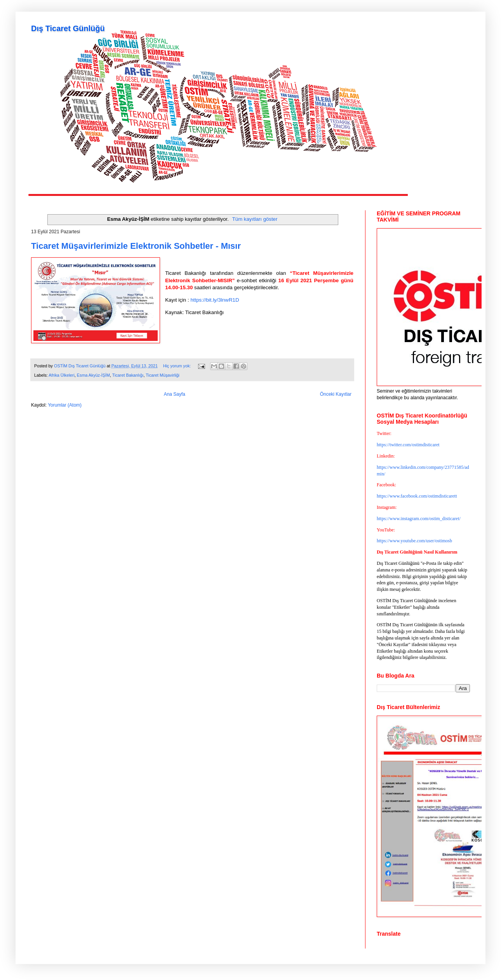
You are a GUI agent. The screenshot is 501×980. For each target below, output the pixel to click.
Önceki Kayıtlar (336, 394)
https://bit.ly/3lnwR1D (215, 300)
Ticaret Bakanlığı (128, 375)
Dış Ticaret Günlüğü (68, 28)
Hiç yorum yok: (177, 366)
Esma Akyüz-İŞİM (93, 375)
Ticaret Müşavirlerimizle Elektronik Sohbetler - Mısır (136, 246)
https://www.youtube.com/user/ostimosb (414, 541)
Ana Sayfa (175, 394)
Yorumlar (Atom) (65, 405)
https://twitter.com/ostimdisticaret (408, 445)
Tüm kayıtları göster (255, 219)
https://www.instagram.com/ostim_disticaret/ (419, 519)
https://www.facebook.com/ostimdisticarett (417, 496)
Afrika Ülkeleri (62, 375)
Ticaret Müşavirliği (163, 375)
